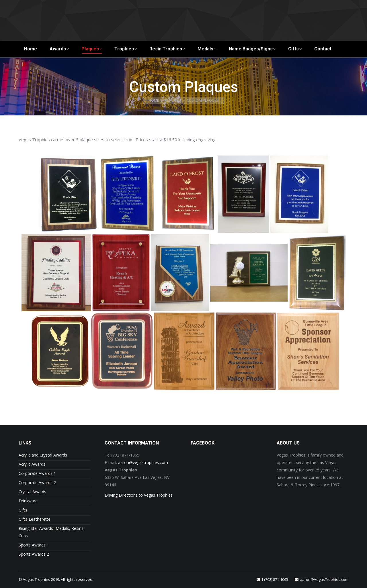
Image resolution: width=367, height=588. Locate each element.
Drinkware (28, 501)
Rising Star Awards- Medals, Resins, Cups (52, 532)
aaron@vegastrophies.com (143, 462)
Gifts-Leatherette (35, 519)
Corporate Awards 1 (37, 473)
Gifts (23, 510)
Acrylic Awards (32, 464)
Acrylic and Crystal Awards (43, 455)
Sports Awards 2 (34, 554)
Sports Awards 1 (34, 545)
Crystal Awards (32, 492)
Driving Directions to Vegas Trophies (139, 495)
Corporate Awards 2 (37, 482)
